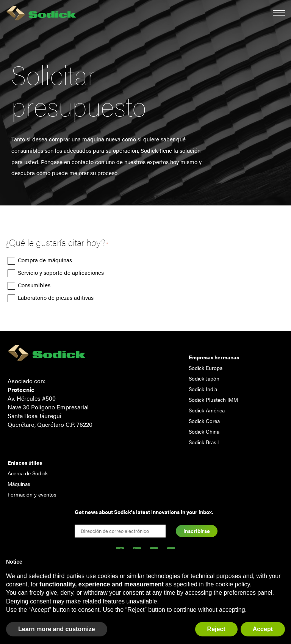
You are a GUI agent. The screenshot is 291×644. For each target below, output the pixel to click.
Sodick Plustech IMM (213, 400)
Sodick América (207, 410)
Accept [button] (263, 629)
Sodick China (204, 431)
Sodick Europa (206, 368)
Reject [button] (216, 629)
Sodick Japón (204, 378)
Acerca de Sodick (28, 473)
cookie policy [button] (233, 584)
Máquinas (19, 484)
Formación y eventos (32, 494)
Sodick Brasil (204, 442)
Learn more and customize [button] (57, 629)
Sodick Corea (204, 421)
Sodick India (203, 389)
